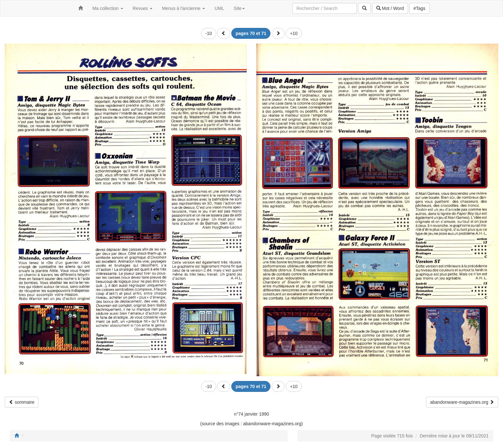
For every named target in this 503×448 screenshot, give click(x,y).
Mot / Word (390, 8)
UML (219, 8)
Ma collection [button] (108, 8)
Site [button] (239, 8)
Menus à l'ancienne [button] (183, 8)
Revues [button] (143, 8)
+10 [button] (294, 33)
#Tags (419, 8)
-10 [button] (209, 33)
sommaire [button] (22, 402)
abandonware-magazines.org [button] (462, 402)
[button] (224, 33)
